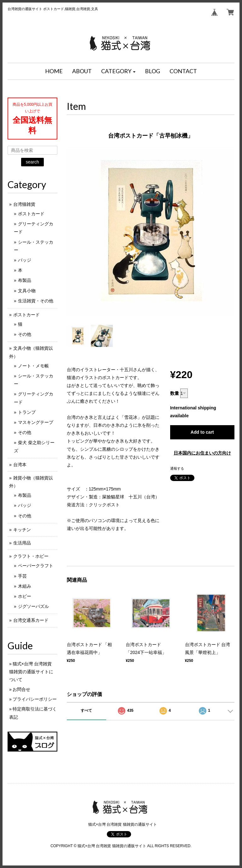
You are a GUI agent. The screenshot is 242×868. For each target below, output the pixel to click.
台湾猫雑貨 (24, 204)
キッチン (22, 530)
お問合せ (21, 689)
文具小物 (27, 291)
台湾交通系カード (31, 620)
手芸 (22, 576)
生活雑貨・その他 (36, 301)
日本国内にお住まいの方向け (202, 453)
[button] (118, 71)
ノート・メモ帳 (33, 366)
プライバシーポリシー (35, 699)
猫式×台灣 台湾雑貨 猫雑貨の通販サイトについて (31, 672)
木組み (25, 586)
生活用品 (22, 543)
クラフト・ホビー (31, 556)
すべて (86, 710)
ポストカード (31, 214)
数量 (175, 393)
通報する (177, 468)
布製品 (25, 280)
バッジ (25, 260)
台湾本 (20, 465)
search (32, 162)
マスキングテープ (36, 422)
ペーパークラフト (36, 566)
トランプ (27, 412)
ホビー (25, 596)
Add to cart (202, 432)
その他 (25, 334)
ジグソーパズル (33, 606)
